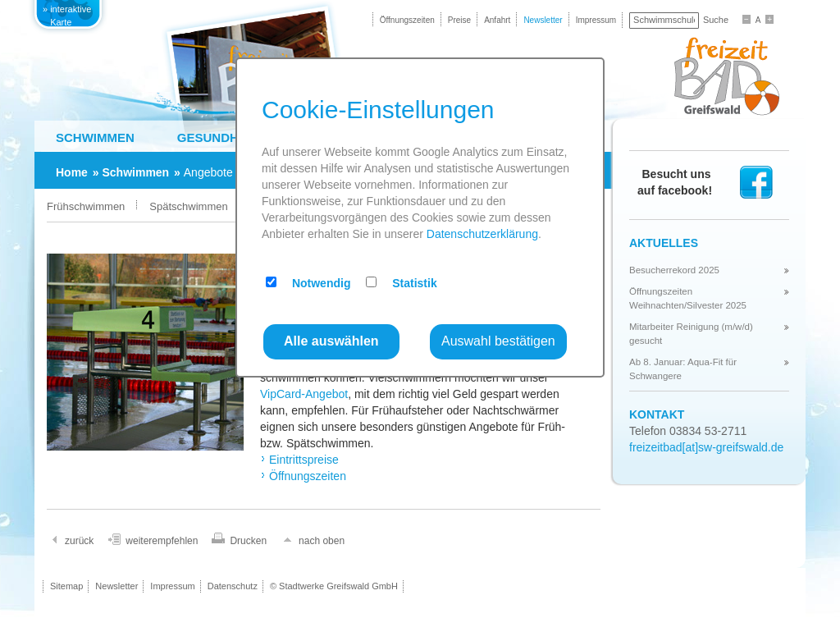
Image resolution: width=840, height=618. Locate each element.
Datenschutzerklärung (482, 234)
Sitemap (66, 586)
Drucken (248, 541)
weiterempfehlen (162, 541)
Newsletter (543, 20)
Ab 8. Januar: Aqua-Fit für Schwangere (683, 369)
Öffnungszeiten (407, 20)
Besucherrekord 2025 (674, 270)
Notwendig (322, 283)
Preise (459, 20)
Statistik (414, 283)
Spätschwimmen (188, 206)
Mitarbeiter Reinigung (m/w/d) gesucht (691, 333)
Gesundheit (217, 137)
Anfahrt (497, 20)
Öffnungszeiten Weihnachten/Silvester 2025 (688, 298)
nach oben (322, 541)
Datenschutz (233, 586)
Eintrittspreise (304, 460)
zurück (79, 541)
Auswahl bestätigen (498, 341)
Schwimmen (95, 137)
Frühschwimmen (86, 206)
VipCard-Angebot (304, 394)
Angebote (208, 172)
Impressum (596, 20)
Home (72, 172)
